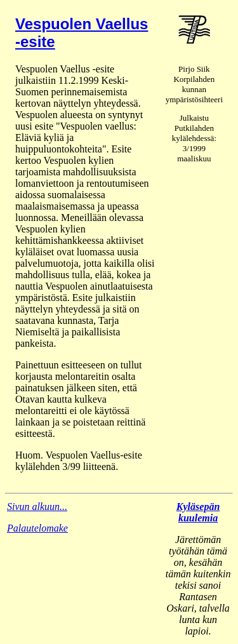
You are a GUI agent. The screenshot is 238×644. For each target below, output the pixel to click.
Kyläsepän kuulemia (198, 512)
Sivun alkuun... (37, 506)
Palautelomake (37, 528)
